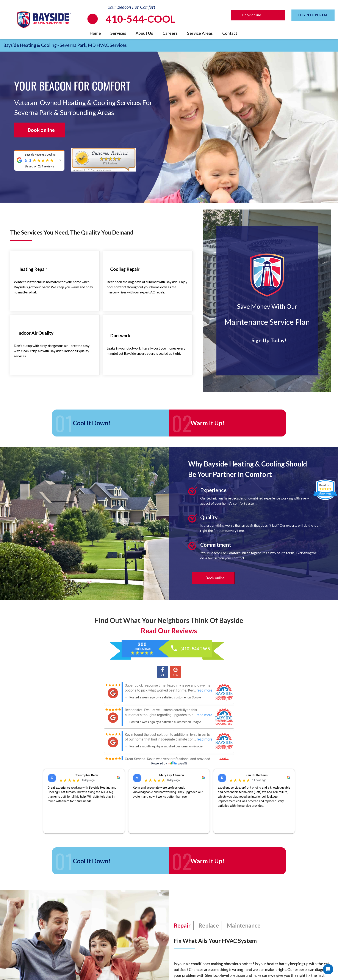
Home (95, 33)
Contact (230, 33)
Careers (170, 33)
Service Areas (200, 33)
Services (118, 33)
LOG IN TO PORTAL (313, 15)
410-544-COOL (140, 19)
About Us (144, 33)
